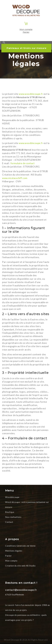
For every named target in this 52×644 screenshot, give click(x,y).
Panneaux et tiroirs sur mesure (26, 48)
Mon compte (26, 29)
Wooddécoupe (12, 497)
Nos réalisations (13, 517)
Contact (9, 522)
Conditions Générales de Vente (20, 546)
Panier (26, 32)
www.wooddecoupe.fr (31, 94)
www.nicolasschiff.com (15, 178)
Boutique (10, 512)
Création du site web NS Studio (20, 566)
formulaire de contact (23, 163)
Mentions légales (14, 551)
